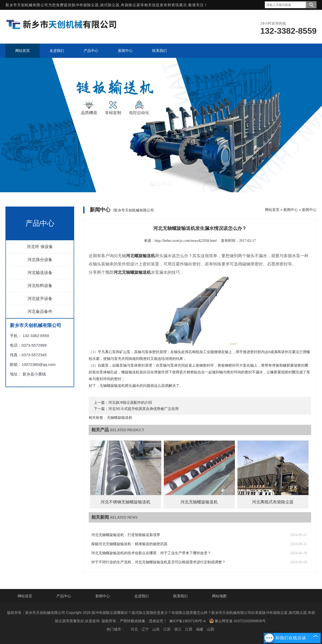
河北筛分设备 (40, 260)
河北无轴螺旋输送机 (199, 502)
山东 (156, 629)
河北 (134, 629)
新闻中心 (291, 210)
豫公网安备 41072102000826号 (237, 621)
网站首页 (272, 210)
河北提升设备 (40, 299)
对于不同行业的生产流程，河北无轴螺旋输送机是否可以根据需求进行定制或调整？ (158, 562)
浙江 (178, 629)
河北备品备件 (40, 311)
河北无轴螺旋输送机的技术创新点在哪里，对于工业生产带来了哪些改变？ (151, 553)
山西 (211, 629)
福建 (200, 629)
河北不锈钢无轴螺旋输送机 (125, 502)
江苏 (167, 629)
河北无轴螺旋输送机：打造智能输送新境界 (126, 535)
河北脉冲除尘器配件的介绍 (130, 403)
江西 (189, 629)
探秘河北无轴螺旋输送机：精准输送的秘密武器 (129, 544)
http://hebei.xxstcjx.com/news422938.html (186, 241)
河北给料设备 (40, 286)
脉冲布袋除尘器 (85, 5)
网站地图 (219, 596)
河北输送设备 (40, 273)
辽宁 (145, 629)
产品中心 (64, 596)
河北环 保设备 (40, 247)
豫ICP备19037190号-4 (187, 621)
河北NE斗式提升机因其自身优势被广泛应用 (143, 409)
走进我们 (142, 596)
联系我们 (180, 596)
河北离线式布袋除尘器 (273, 502)
